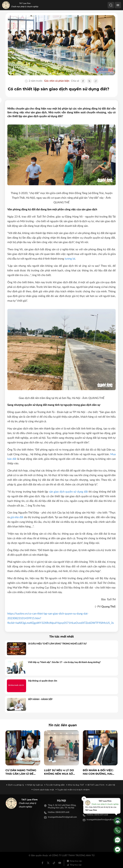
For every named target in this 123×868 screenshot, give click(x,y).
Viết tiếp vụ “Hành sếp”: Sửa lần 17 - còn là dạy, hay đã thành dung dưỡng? (64, 662)
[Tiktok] (54, 863)
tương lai (70, 259)
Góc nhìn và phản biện (57, 81)
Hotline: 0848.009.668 (59, 812)
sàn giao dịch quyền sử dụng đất (68, 492)
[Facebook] (42, 863)
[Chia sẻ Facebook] (83, 81)
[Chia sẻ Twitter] (89, 81)
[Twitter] (48, 863)
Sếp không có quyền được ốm (43, 681)
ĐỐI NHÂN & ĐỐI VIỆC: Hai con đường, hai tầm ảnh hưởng (98, 772)
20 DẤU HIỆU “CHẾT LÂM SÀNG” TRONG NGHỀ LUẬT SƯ (57, 644)
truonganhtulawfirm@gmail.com (62, 817)
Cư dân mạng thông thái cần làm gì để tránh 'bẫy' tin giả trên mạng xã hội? (21, 772)
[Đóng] (84, 799)
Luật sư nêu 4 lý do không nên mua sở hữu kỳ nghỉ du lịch (59, 772)
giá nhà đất (17, 517)
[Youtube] (60, 863)
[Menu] (118, 5)
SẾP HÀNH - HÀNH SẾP (40, 699)
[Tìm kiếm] (111, 5)
